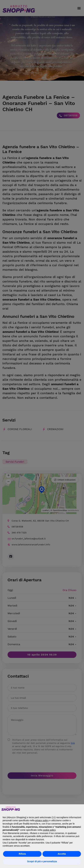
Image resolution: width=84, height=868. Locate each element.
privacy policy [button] (42, 820)
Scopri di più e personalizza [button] (42, 861)
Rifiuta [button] (22, 854)
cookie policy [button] (49, 830)
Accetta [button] (62, 854)
